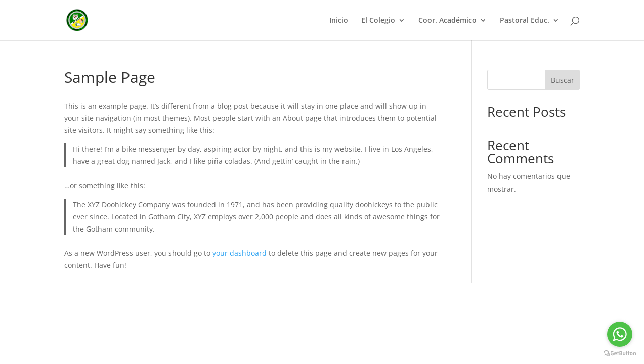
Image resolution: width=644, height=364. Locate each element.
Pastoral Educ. (525, 21)
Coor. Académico (447, 21)
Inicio (339, 21)
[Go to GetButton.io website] (620, 354)
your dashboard (240, 253)
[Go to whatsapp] (620, 334)
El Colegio (378, 21)
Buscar (563, 80)
